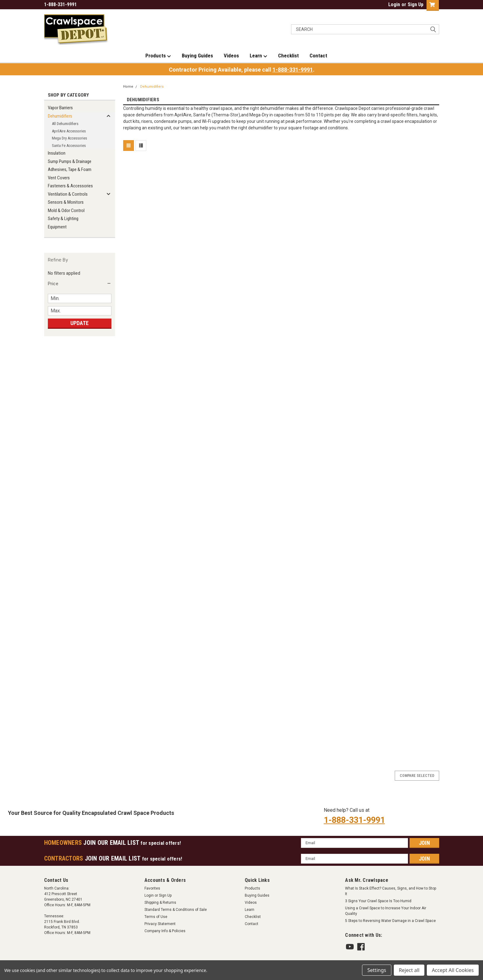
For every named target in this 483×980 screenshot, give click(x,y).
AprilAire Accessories (69, 131)
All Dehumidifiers (65, 124)
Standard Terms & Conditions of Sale (176, 910)
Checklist (288, 56)
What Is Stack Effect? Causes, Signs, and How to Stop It (391, 891)
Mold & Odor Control (66, 211)
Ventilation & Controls (68, 194)
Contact (318, 56)
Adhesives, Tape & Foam (70, 169)
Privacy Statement (160, 924)
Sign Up (416, 4)
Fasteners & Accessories (70, 186)
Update (79, 323)
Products (158, 56)
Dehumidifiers (60, 116)
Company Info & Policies (165, 931)
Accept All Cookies (453, 970)
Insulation (57, 153)
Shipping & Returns (160, 903)
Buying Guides (197, 56)
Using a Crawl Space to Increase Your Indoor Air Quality (386, 911)
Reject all (409, 970)
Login (394, 4)
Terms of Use (156, 917)
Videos (231, 56)
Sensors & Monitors (66, 202)
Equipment (57, 227)
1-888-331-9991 (293, 70)
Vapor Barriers (60, 108)
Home (128, 87)
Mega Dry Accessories (69, 138)
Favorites (152, 888)
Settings (377, 970)
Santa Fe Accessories (69, 146)
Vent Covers (59, 178)
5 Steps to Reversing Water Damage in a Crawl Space (390, 921)
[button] (80, 284)
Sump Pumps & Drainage (70, 161)
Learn (258, 56)
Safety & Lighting (63, 219)
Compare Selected (417, 776)
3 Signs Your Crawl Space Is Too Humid (378, 901)
